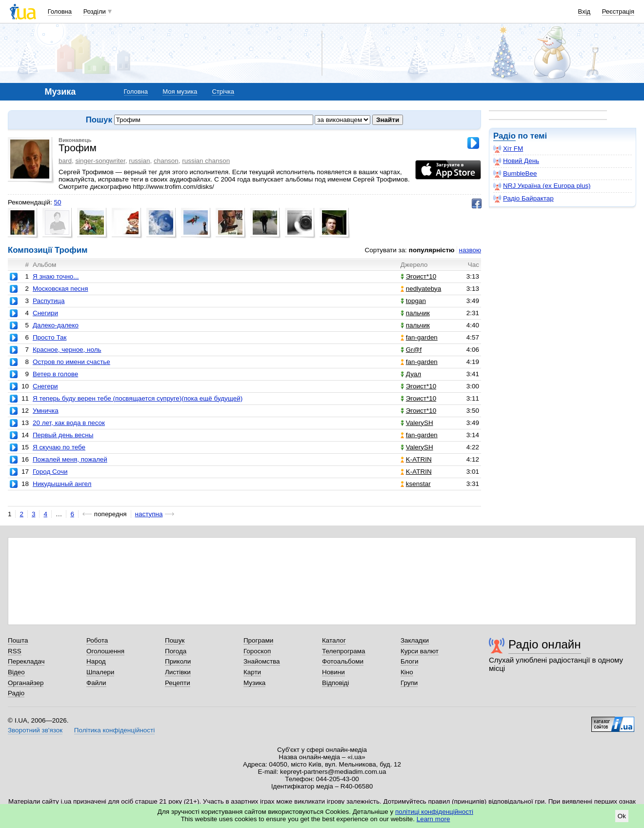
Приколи (178, 661)
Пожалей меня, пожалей (70, 459)
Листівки (178, 672)
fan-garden (419, 337)
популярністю (432, 250)
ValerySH (417, 423)
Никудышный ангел (62, 484)
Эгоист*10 (418, 276)
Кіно (407, 672)
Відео (16, 672)
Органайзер (26, 683)
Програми (258, 640)
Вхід (584, 11)
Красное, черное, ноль (67, 350)
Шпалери (100, 672)
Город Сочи (50, 472)
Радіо (504, 136)
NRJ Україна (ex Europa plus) (542, 186)
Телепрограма (344, 651)
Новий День (516, 161)
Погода (176, 651)
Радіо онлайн (545, 644)
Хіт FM (508, 149)
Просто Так (50, 337)
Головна (60, 11)
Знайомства (262, 661)
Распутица (49, 301)
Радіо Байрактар (523, 199)
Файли (96, 683)
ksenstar (416, 484)
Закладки (415, 640)
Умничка (46, 411)
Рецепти (178, 683)
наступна (149, 514)
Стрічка (223, 91)
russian (139, 161)
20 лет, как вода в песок (69, 423)
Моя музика (180, 91)
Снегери (45, 386)
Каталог (334, 640)
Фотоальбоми (343, 661)
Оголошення (105, 651)
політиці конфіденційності (434, 812)
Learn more (433, 819)
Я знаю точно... (56, 276)
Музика (254, 683)
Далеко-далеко (56, 325)
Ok (622, 816)
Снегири (45, 313)
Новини (333, 672)
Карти (252, 672)
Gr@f (411, 350)
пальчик (415, 313)
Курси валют (420, 651)
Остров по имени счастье (71, 362)
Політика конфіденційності (114, 730)
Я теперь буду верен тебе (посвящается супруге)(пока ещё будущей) (138, 398)
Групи (409, 683)
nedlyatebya (421, 289)
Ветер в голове (55, 374)
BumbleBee (515, 174)
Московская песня (60, 289)
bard (65, 161)
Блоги (410, 661)
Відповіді (336, 683)
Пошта (18, 640)
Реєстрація (618, 11)
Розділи (95, 11)
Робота (97, 640)
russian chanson (206, 161)
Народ (96, 661)
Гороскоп (257, 651)
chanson (166, 161)
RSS (15, 651)
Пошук (175, 640)
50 (57, 202)
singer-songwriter (100, 161)
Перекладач (26, 661)
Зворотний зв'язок (35, 730)
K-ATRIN (416, 459)
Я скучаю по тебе (59, 447)
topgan (413, 301)
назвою (470, 250)
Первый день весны (63, 435)
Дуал (411, 374)
